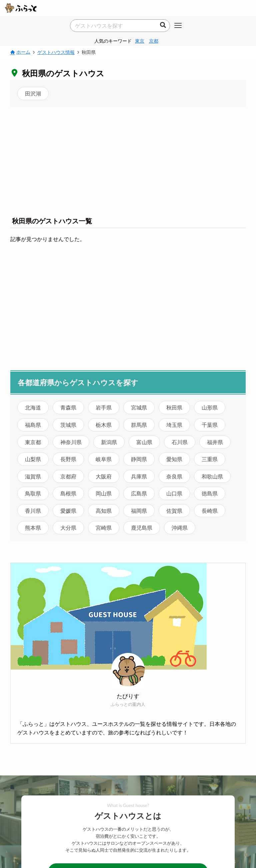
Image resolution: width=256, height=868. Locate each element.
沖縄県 (180, 528)
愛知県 (174, 459)
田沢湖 (33, 93)
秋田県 (174, 407)
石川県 (180, 442)
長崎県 (210, 511)
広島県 (139, 493)
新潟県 (109, 442)
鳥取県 (33, 493)
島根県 (68, 493)
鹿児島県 (142, 528)
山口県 (174, 493)
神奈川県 (71, 442)
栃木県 (104, 425)
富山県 (144, 442)
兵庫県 (139, 476)
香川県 (33, 511)
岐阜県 (104, 459)
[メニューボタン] (178, 26)
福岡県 (139, 511)
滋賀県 (33, 476)
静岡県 (139, 459)
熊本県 (33, 528)
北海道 (33, 407)
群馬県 (139, 425)
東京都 (33, 442)
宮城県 (139, 407)
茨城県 (68, 425)
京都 (154, 41)
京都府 (68, 476)
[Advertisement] (128, 160)
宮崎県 (104, 528)
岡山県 (104, 493)
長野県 (68, 459)
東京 (140, 41)
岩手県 (104, 407)
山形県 (210, 407)
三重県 (210, 459)
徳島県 (210, 493)
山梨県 (33, 459)
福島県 (33, 425)
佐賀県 (174, 511)
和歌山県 (212, 476)
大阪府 (104, 476)
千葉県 (210, 425)
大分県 (68, 528)
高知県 (104, 511)
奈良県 (174, 476)
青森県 (68, 407)
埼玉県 (174, 425)
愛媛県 (68, 511)
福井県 (215, 442)
